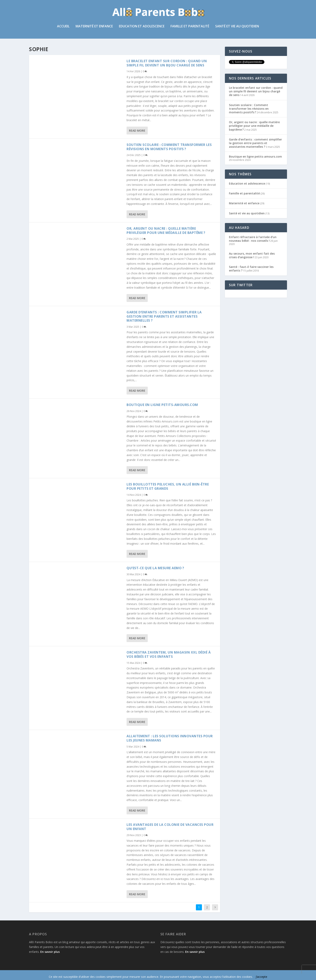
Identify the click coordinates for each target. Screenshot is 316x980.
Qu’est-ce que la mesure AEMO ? (155, 569)
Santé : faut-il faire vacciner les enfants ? (251, 269)
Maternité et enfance (94, 27)
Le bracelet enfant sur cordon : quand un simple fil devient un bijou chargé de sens (167, 64)
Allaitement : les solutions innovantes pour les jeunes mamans (170, 739)
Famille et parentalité (190, 27)
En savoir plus (50, 952)
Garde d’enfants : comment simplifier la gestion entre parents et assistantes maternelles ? (164, 317)
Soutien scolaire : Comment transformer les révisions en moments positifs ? (169, 147)
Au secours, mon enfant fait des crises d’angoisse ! (252, 256)
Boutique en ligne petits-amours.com (162, 405)
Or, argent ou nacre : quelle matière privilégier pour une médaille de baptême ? (166, 231)
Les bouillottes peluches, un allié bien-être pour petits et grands (168, 487)
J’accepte (261, 977)
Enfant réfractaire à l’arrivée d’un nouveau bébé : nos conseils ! (253, 239)
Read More (137, 131)
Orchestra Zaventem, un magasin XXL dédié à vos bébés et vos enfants (169, 655)
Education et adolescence (142, 27)
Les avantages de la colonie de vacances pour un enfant (170, 827)
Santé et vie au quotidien (237, 27)
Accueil (63, 27)
